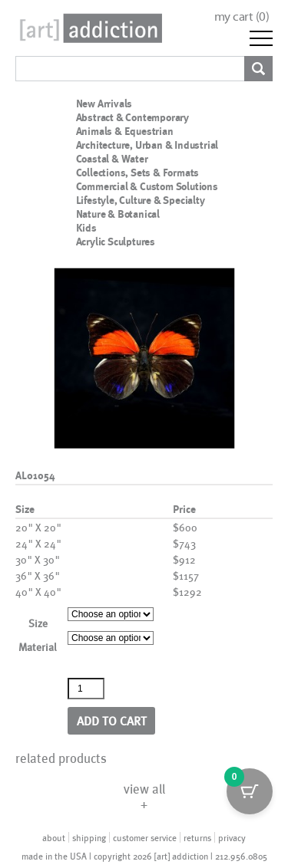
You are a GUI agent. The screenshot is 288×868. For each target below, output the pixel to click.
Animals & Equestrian (125, 131)
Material (38, 647)
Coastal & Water (112, 159)
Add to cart (112, 720)
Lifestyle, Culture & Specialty (141, 200)
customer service (145, 837)
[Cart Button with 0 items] (250, 791)
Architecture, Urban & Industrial (147, 145)
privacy (232, 837)
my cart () (242, 16)
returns (197, 837)
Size (38, 623)
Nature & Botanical (118, 214)
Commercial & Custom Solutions (147, 186)
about (54, 837)
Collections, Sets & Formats (138, 173)
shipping (89, 837)
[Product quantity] (86, 689)
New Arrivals (104, 104)
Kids (86, 228)
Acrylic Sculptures (116, 242)
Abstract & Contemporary (132, 117)
